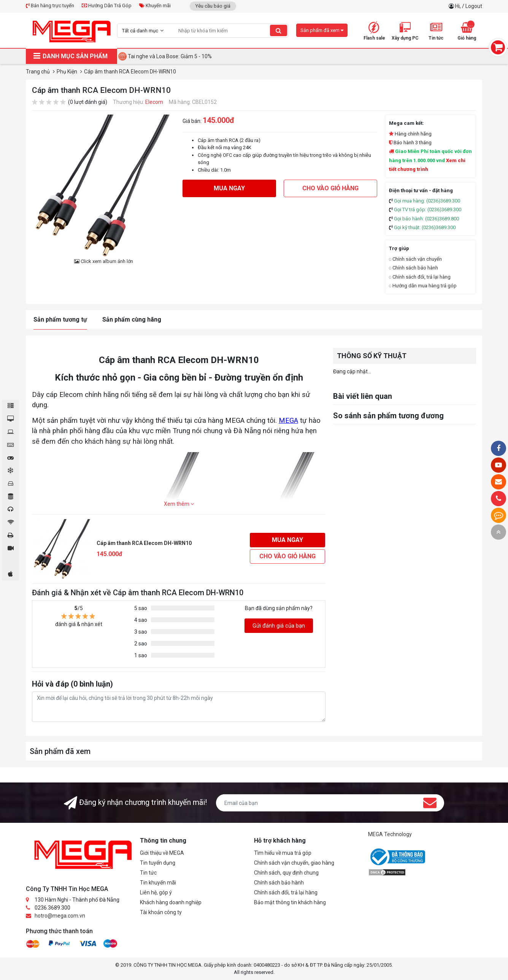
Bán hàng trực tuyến (50, 6)
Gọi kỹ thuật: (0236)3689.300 (425, 227)
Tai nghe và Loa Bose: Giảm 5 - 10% (170, 56)
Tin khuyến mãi (158, 883)
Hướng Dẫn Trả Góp (107, 6)
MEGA (288, 421)
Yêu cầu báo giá (213, 6)
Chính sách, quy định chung (286, 873)
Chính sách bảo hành (414, 268)
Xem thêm (179, 504)
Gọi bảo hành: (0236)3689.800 (426, 219)
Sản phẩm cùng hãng (132, 319)
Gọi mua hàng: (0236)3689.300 (427, 201)
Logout (474, 6)
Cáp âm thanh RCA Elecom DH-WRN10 (144, 543)
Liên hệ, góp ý (156, 892)
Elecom (154, 102)
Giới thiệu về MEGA (162, 853)
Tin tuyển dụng (158, 863)
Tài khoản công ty (161, 912)
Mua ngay (229, 188)
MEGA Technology (390, 834)
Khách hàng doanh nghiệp (171, 902)
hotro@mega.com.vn (60, 916)
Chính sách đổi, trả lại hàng (420, 277)
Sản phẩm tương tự (60, 319)
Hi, (459, 6)
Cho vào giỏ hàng (330, 188)
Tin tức (148, 873)
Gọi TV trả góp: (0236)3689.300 (428, 210)
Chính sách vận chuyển (415, 259)
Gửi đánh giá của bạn (279, 626)
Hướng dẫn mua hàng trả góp (423, 286)
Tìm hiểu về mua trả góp (283, 853)
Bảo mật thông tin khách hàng (290, 902)
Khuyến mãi (155, 6)
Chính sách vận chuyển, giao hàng (294, 863)
